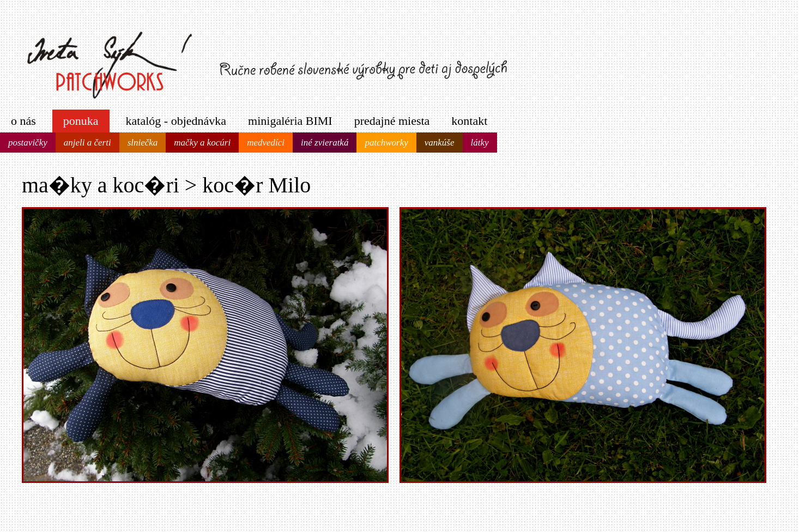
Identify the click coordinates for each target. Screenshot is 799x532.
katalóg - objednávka (176, 121)
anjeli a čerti (87, 143)
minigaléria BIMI (290, 121)
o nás (23, 121)
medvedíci (266, 143)
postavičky (28, 143)
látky (480, 143)
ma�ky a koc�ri (101, 185)
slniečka (143, 143)
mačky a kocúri (202, 143)
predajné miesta (392, 121)
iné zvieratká (325, 143)
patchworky (386, 143)
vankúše (440, 143)
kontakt (469, 121)
